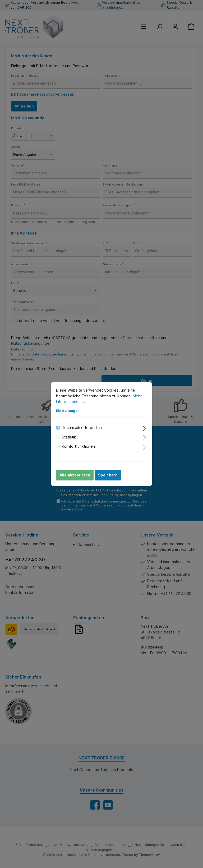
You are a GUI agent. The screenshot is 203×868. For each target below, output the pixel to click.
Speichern (108, 475)
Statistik (69, 437)
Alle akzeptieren (75, 475)
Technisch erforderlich (82, 428)
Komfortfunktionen (78, 446)
